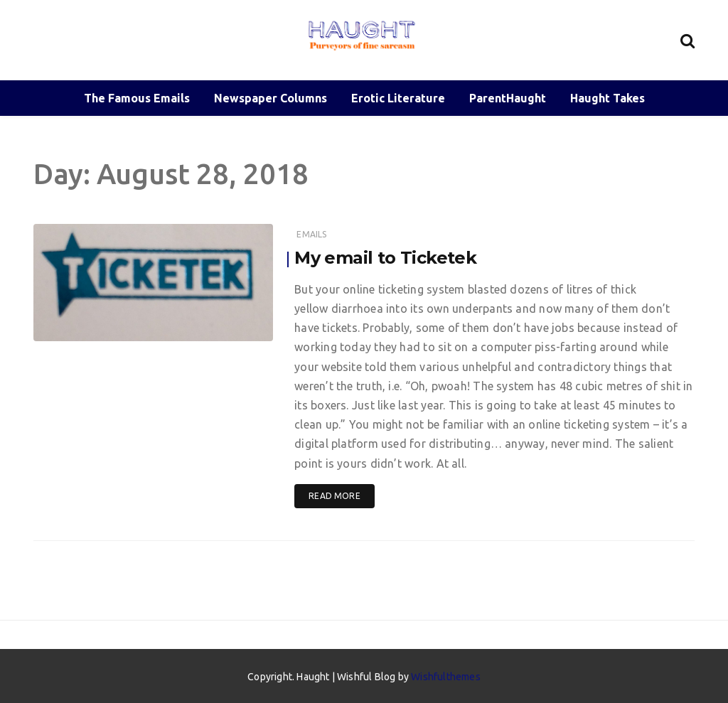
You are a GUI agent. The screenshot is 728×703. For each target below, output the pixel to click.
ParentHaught (508, 98)
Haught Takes (607, 98)
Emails (311, 234)
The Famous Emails (137, 98)
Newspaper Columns (271, 98)
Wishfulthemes (446, 677)
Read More (334, 496)
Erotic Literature (398, 98)
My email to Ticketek (385, 258)
